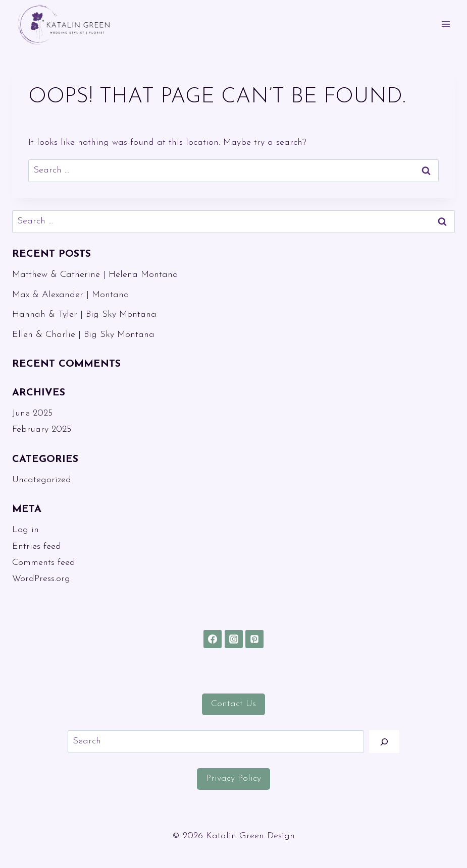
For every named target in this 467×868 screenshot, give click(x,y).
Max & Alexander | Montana (71, 295)
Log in (25, 530)
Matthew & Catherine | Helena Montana (95, 275)
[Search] (384, 742)
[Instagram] (234, 639)
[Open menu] (446, 24)
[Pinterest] (254, 639)
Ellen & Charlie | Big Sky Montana (83, 335)
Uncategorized (42, 480)
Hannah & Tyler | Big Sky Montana (84, 314)
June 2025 (32, 413)
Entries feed (37, 546)
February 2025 (42, 429)
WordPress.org (41, 579)
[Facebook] (213, 639)
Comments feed (44, 563)
